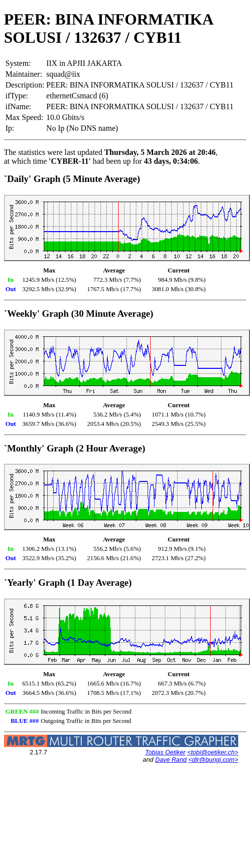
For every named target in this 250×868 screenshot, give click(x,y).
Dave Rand (171, 760)
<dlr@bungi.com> (213, 760)
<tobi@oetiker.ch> (213, 752)
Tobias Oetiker (165, 752)
